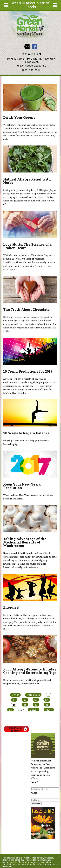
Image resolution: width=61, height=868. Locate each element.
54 (47, 700)
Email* (34, 782)
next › (34, 710)
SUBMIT (36, 804)
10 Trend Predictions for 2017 (28, 371)
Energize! (11, 607)
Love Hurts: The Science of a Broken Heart (27, 246)
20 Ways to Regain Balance (26, 433)
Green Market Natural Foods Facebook (34, 47)
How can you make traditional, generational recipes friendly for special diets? (27, 682)
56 (25, 705)
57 (36, 705)
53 (36, 700)
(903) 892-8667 (31, 70)
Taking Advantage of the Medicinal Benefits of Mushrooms (25, 542)
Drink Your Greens (19, 117)
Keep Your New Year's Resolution (22, 486)
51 (14, 700)
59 (10, 710)
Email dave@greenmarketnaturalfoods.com (27, 47)
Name (34, 793)
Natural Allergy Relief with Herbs (27, 181)
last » (49, 710)
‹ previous (33, 695)
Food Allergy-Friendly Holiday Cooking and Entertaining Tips (30, 671)
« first (15, 695)
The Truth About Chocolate (26, 309)
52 (25, 700)
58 (47, 705)
